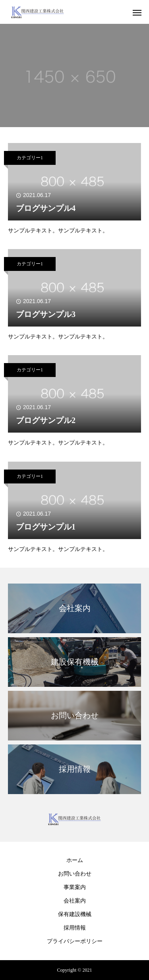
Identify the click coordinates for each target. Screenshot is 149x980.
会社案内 (75, 901)
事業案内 (75, 887)
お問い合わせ (75, 874)
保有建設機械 (75, 914)
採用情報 (75, 928)
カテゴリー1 (30, 158)
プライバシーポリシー (75, 941)
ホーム (75, 860)
